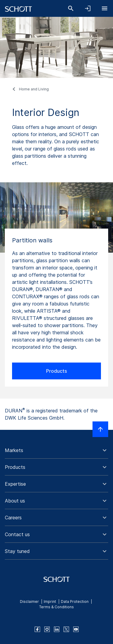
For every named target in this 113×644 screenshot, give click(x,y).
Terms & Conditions (56, 607)
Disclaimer (29, 601)
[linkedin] (57, 629)
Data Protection (75, 601)
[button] (56, 450)
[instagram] (47, 629)
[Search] (71, 8)
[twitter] (66, 629)
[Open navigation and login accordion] (88, 8)
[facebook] (37, 629)
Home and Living (34, 89)
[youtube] (76, 629)
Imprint (50, 601)
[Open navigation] (105, 8)
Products (56, 371)
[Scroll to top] (100, 429)
